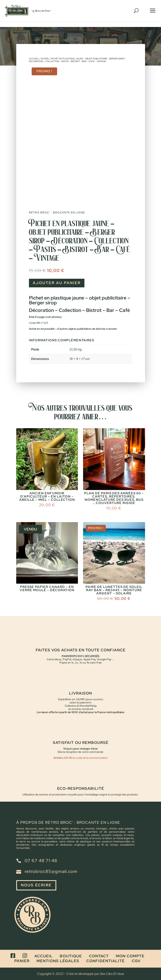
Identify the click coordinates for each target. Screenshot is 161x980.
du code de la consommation (90, 758)
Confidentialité (106, 961)
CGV (136, 961)
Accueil (34, 59)
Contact (99, 956)
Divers (45, 59)
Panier (22, 961)
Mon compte (130, 956)
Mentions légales (58, 961)
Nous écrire (36, 885)
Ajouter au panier (57, 283)
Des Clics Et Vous (112, 974)
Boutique (71, 956)
